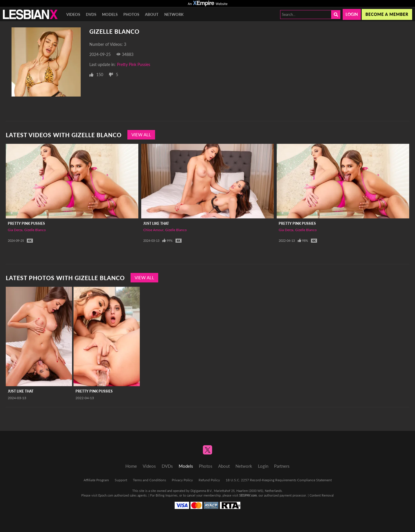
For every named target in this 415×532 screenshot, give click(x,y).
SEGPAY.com (248, 495)
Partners (282, 466)
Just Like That (156, 223)
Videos (73, 14)
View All (141, 135)
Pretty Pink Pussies (134, 64)
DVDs (91, 14)
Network (174, 14)
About (152, 14)
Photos (131, 14)
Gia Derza (15, 230)
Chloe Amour (153, 230)
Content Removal (322, 495)
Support (121, 480)
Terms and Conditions (149, 480)
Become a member (387, 14)
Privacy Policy (182, 480)
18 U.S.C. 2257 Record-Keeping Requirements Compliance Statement (279, 480)
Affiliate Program (96, 480)
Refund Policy (209, 480)
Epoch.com (106, 495)
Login (352, 14)
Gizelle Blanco (35, 230)
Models (110, 14)
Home (131, 466)
